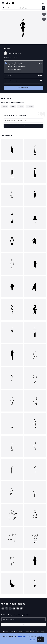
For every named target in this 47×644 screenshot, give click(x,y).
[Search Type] (4, 8)
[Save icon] (44, 14)
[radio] (23, 67)
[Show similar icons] (44, 19)
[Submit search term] (44, 8)
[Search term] (24, 8)
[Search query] (23, 121)
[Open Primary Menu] (3, 3)
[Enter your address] (23, 619)
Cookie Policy (21, 636)
